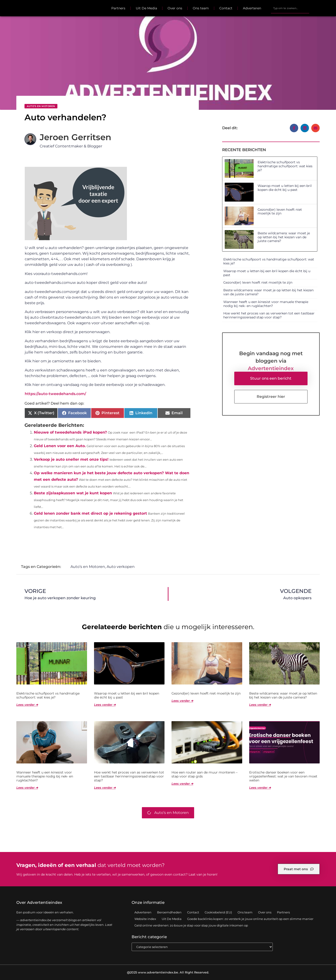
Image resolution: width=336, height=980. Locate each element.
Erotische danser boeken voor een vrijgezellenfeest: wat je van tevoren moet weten (283, 776)
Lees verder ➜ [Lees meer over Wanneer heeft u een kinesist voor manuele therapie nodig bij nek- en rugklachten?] (27, 788)
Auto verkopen (121, 567)
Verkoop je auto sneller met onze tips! (71, 459)
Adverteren (252, 8)
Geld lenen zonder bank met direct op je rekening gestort (90, 513)
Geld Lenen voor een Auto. (60, 446)
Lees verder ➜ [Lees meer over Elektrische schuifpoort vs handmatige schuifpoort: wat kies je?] (27, 705)
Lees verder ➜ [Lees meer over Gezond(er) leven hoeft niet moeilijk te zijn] (182, 701)
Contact (226, 8)
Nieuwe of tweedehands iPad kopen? (70, 432)
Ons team (201, 8)
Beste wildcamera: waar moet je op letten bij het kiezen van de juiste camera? (284, 237)
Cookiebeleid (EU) (218, 912)
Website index (145, 919)
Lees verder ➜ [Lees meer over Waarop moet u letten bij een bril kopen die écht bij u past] (105, 705)
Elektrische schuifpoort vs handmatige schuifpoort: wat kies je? (285, 166)
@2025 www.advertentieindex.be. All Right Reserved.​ (168, 972)
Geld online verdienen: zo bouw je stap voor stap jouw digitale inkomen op (191, 925)
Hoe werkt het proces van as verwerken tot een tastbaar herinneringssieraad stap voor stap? (269, 315)
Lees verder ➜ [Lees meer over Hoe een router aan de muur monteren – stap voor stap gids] (182, 784)
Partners (118, 8)
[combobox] (290, 8)
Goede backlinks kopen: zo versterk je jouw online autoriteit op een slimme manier (250, 919)
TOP (321, 975)
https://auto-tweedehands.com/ (55, 394)
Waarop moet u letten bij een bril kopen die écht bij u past (285, 188)
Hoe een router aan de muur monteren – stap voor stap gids (205, 774)
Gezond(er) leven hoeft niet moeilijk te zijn (280, 212)
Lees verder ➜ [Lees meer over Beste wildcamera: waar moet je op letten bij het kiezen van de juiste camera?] (260, 705)
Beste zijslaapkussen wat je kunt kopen (73, 493)
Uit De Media (146, 8)
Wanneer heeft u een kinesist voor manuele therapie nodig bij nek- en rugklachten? (266, 304)
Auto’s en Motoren (41, 106)
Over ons (175, 8)
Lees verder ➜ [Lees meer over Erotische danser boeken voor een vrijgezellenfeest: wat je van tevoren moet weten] (260, 788)
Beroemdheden (169, 912)
